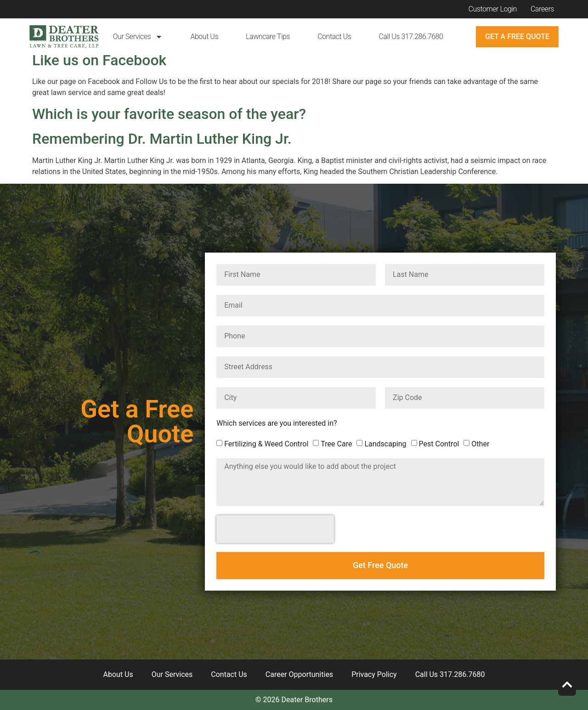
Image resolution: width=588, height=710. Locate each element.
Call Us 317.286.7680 (411, 37)
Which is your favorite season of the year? (169, 114)
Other (480, 444)
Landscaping (385, 444)
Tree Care (336, 444)
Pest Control (439, 444)
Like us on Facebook (99, 60)
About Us (204, 37)
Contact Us (334, 37)
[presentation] (275, 529)
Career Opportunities (299, 674)
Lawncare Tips (268, 37)
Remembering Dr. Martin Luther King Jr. (162, 139)
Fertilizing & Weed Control (266, 444)
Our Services (138, 37)
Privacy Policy (374, 674)
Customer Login (493, 9)
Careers (542, 9)
